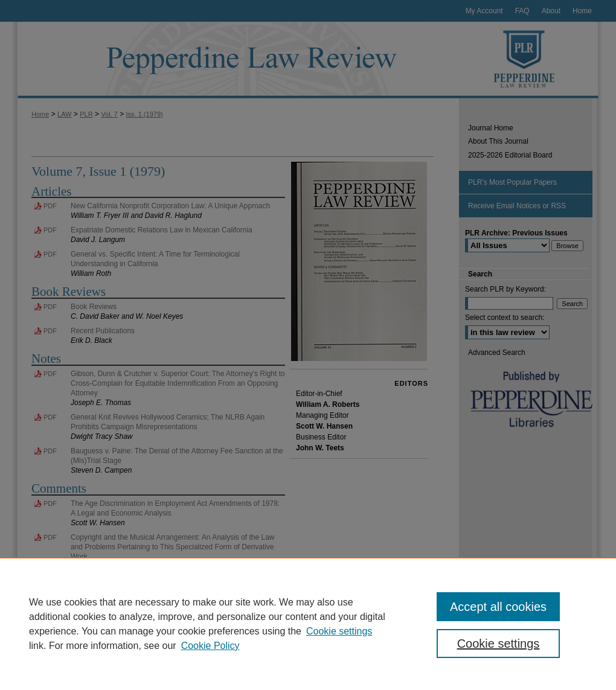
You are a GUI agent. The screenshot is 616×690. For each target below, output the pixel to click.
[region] (308, 624)
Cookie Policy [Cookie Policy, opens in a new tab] (210, 646)
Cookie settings (339, 631)
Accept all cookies (498, 607)
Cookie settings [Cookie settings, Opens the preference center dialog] (499, 644)
